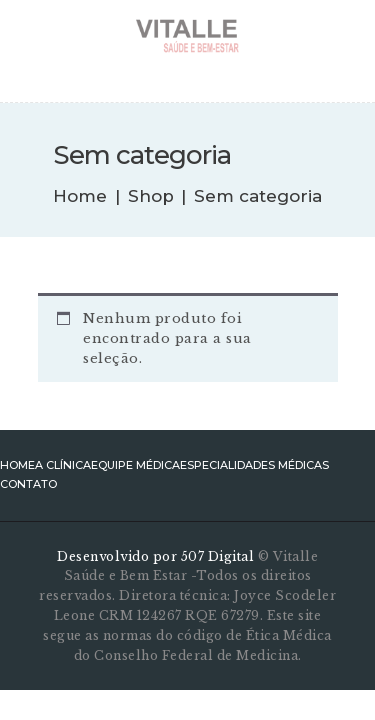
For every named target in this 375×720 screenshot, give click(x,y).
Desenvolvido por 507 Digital (157, 556)
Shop (151, 196)
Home (80, 196)
